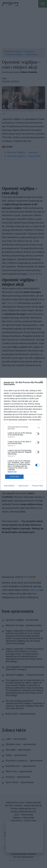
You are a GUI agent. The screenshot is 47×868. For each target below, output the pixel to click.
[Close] (42, 383)
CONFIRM (14, 477)
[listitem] (23, 428)
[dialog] (23, 434)
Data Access (23, 486)
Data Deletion (9, 486)
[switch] (37, 434)
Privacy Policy (38, 486)
